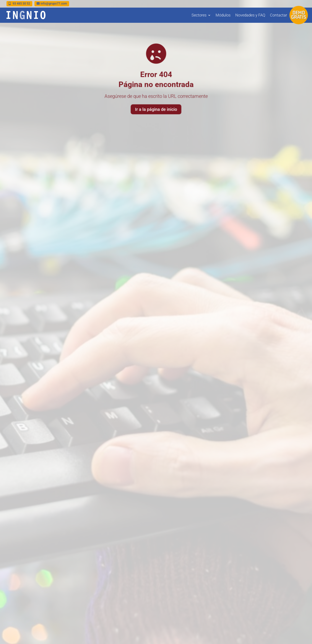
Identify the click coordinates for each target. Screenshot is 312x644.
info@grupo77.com (54, 3)
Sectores (199, 15)
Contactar (279, 15)
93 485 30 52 (21, 3)
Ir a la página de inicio (156, 109)
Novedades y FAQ (250, 15)
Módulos (223, 15)
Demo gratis (299, 15)
